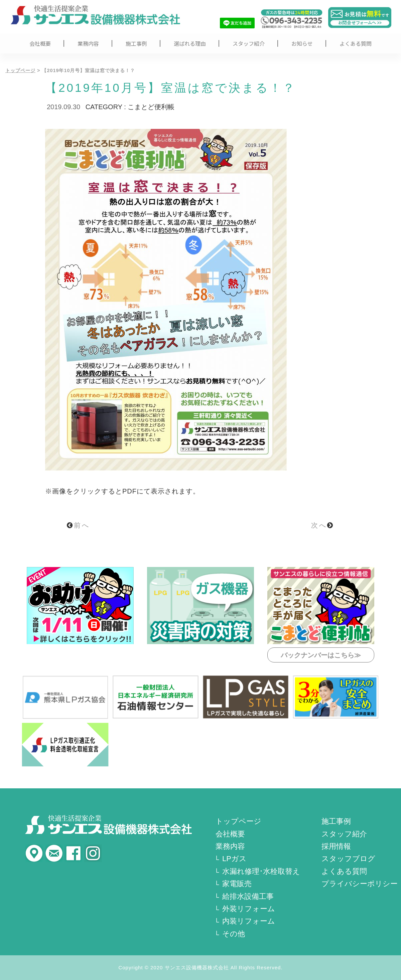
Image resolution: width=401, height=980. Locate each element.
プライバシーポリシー (360, 884)
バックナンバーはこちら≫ (321, 655)
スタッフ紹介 (249, 43)
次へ (323, 525)
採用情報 (336, 846)
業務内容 (88, 43)
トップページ (20, 70)
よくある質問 (356, 43)
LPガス (234, 859)
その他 (234, 934)
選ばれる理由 (190, 43)
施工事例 (136, 43)
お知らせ (302, 43)
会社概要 (40, 43)
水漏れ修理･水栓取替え (261, 871)
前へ (78, 525)
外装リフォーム (249, 909)
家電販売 (237, 884)
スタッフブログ (348, 859)
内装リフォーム (249, 921)
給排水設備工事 (248, 896)
